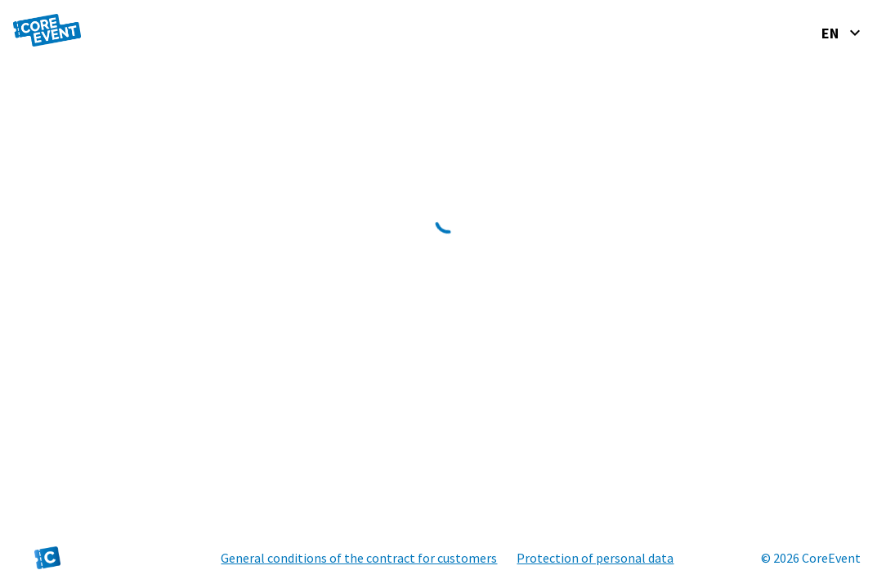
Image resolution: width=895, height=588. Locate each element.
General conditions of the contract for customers (359, 558)
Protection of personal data (595, 558)
